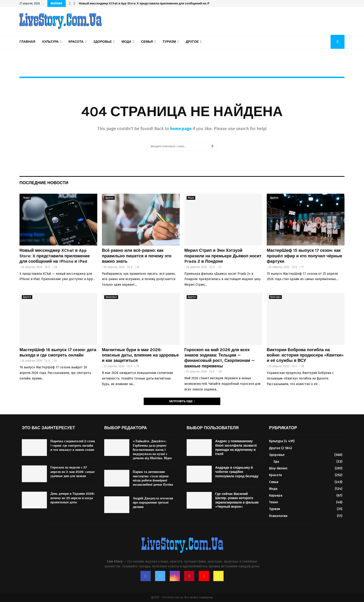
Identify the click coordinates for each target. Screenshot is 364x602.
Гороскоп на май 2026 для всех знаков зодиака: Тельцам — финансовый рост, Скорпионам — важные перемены (219, 358)
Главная (27, 42)
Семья (147, 42)
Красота (76, 42)
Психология (278, 516)
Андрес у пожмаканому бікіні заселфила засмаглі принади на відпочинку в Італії (236, 448)
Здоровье (102, 42)
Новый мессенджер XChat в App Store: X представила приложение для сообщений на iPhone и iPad (153, 3)
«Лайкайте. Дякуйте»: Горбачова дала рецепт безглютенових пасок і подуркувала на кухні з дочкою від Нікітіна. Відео (152, 450)
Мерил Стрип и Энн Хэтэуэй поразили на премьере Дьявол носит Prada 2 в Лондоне (223, 256)
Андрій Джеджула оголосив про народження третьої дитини (153, 502)
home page (181, 129)
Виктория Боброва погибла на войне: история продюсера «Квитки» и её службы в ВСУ (305, 355)
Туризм (169, 42)
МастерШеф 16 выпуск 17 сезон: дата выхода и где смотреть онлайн (58, 352)
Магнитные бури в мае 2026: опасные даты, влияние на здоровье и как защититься (140, 355)
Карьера (276, 496)
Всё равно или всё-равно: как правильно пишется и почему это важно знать (137, 256)
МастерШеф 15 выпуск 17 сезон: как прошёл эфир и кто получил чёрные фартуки (304, 256)
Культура (50, 42)
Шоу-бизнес (278, 468)
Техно (26, 198)
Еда (276, 462)
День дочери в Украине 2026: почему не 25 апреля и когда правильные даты (73, 498)
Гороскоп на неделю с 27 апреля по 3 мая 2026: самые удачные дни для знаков (72, 472)
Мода (126, 42)
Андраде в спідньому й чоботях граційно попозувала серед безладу (237, 472)
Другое (192, 42)
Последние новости (44, 183)
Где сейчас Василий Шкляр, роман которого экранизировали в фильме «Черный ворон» (237, 500)
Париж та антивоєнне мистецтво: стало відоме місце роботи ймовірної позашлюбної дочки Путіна (153, 478)
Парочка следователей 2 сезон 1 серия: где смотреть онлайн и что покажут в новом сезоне (73, 445)
